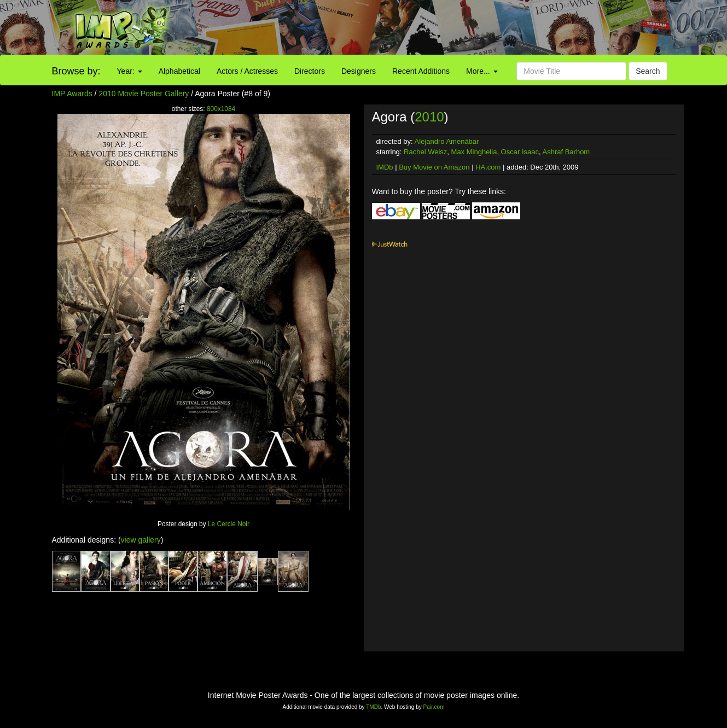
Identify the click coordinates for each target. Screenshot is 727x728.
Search (648, 71)
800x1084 (221, 109)
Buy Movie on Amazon (434, 167)
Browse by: (76, 71)
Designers (359, 71)
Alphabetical (179, 71)
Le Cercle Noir (229, 524)
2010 (429, 117)
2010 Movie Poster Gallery (144, 94)
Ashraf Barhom (566, 152)
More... (482, 71)
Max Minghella (474, 152)
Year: (130, 71)
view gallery (141, 540)
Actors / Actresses (247, 71)
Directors (310, 71)
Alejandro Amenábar (447, 141)
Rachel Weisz (425, 152)
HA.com (488, 167)
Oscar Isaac (520, 152)
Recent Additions (421, 71)
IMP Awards (72, 94)
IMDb (385, 167)
